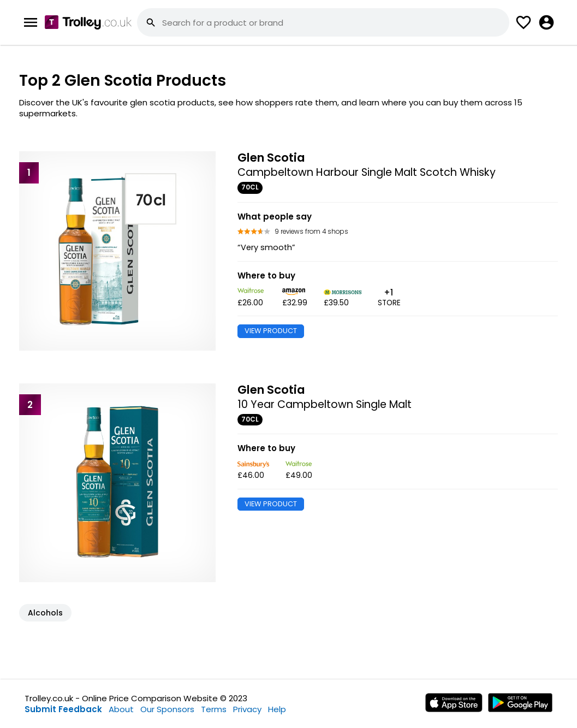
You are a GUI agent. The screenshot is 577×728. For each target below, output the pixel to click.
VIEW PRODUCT (271, 331)
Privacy (247, 709)
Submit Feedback (63, 709)
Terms (214, 709)
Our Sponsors (167, 709)
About (121, 709)
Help (277, 709)
